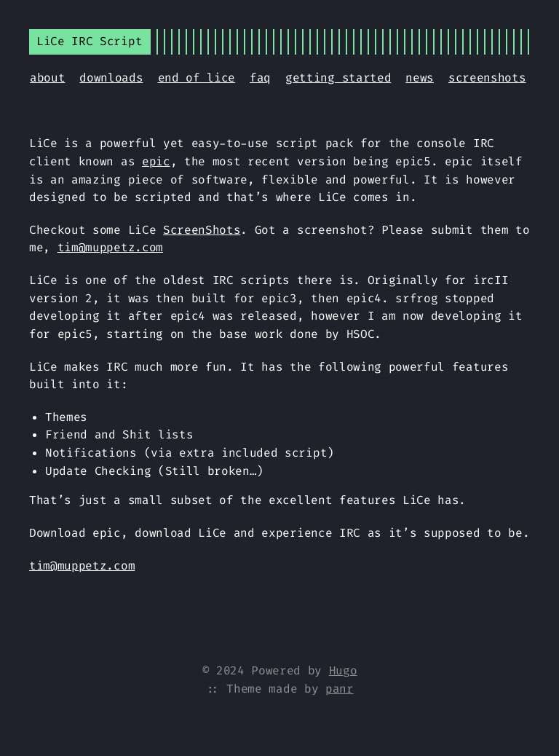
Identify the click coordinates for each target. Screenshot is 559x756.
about (47, 78)
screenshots (487, 78)
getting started (338, 78)
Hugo (343, 670)
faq (260, 78)
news (420, 78)
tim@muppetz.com (110, 247)
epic (156, 161)
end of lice (197, 78)
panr (340, 689)
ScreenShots (202, 230)
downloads (111, 78)
